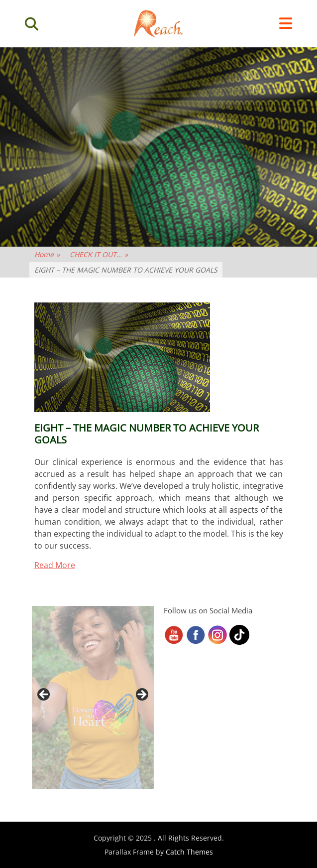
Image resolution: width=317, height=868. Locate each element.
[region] (93, 698)
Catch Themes (189, 852)
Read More (55, 565)
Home (47, 254)
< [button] (44, 695)
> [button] (141, 695)
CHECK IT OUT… (99, 254)
